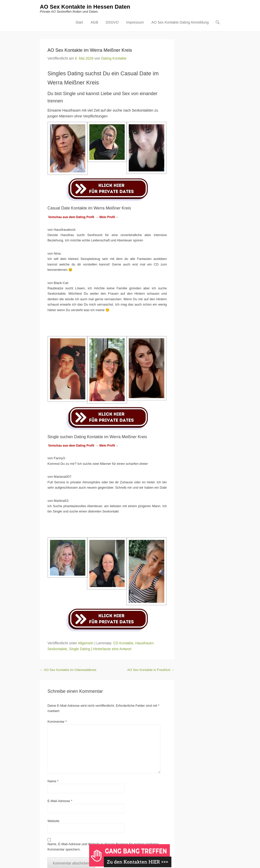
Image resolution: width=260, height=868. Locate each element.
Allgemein (86, 643)
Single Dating (80, 649)
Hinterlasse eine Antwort (112, 649)
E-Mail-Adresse (60, 801)
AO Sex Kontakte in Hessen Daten (85, 7)
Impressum (135, 22)
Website (53, 821)
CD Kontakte (123, 643)
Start (79, 22)
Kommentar (57, 722)
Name (53, 781)
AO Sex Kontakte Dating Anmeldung (180, 22)
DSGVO (112, 22)
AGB (94, 22)
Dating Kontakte (114, 58)
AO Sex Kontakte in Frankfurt (151, 670)
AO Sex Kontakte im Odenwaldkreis (68, 670)
